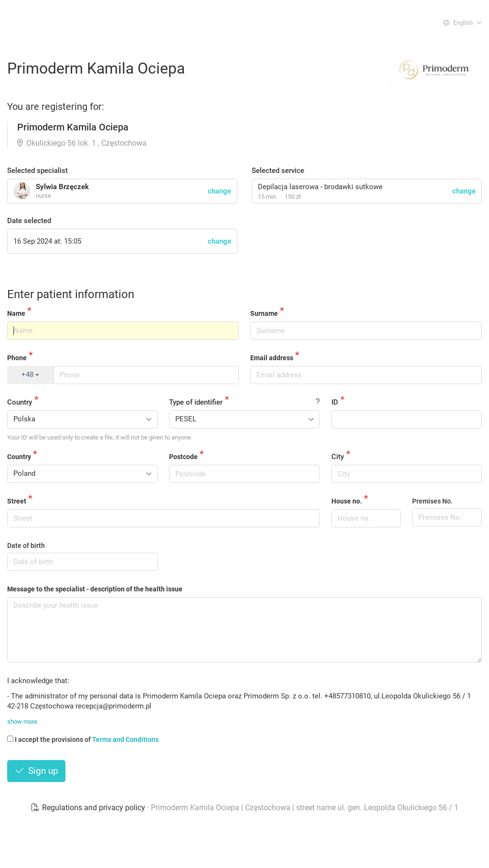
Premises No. (432, 501)
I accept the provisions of (83, 739)
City (338, 457)
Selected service (278, 171)
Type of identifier (196, 402)
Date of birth (26, 546)
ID (335, 402)
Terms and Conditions (125, 739)
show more (22, 722)
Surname (264, 313)
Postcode (183, 457)
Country (20, 402)
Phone (17, 358)
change (464, 191)
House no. (347, 501)
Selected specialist (37, 171)
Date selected (29, 221)
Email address (272, 358)
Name (16, 313)
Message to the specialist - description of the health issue (95, 589)
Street (17, 501)
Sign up (36, 771)
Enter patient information (71, 294)
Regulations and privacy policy (89, 808)
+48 (30, 375)
